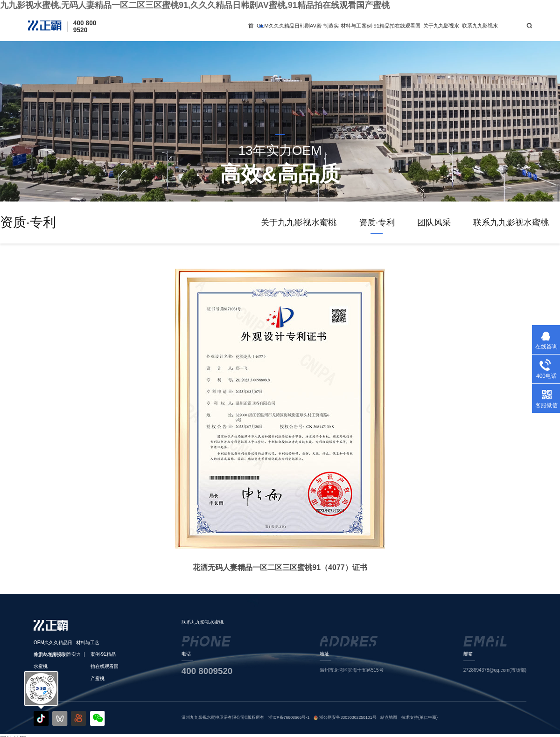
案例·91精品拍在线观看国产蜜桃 (391, 32)
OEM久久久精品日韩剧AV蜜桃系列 (289, 32)
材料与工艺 (351, 32)
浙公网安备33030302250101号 (348, 717)
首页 (251, 32)
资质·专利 (377, 222)
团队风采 (434, 222)
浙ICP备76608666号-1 (289, 717)
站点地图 (389, 717)
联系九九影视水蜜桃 (480, 32)
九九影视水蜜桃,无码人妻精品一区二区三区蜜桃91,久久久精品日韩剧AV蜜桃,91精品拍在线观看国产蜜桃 (195, 5)
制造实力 (331, 32)
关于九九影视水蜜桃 (441, 32)
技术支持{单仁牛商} (420, 717)
